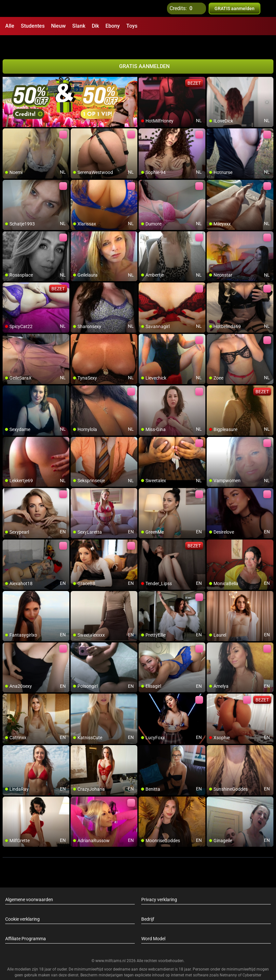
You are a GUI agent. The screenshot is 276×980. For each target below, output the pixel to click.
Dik (95, 26)
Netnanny (229, 958)
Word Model (153, 922)
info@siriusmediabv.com (169, 967)
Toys (132, 26)
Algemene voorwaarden (29, 883)
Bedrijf (148, 902)
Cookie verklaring (22, 902)
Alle (10, 26)
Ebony (113, 26)
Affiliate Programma (26, 922)
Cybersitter (252, 958)
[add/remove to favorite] (144, 65)
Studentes (33, 26)
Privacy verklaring (159, 883)
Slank (79, 26)
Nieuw (58, 26)
